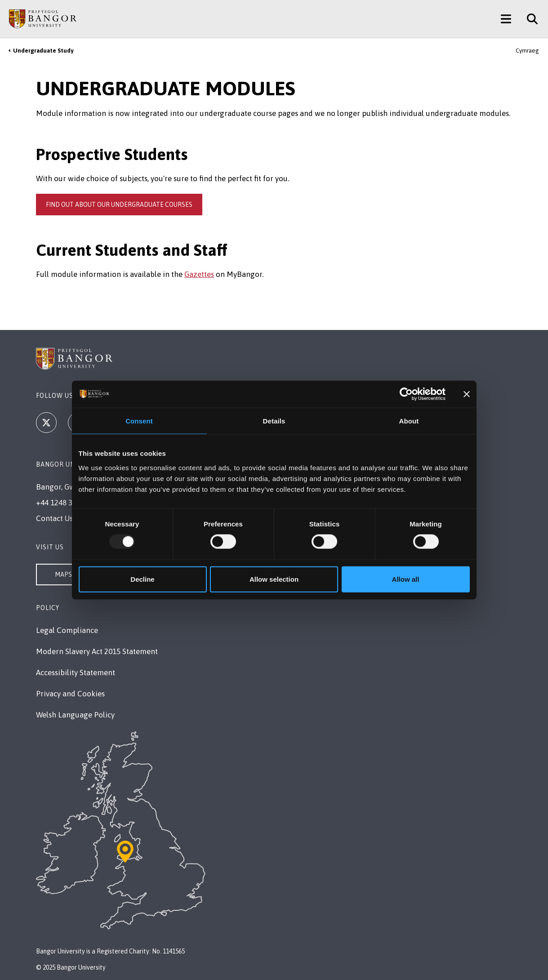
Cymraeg (527, 51)
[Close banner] (467, 394)
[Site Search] (529, 19)
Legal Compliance (67, 630)
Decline (142, 579)
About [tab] (409, 421)
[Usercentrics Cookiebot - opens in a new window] (406, 394)
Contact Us (54, 518)
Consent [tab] (139, 421)
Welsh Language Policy (75, 715)
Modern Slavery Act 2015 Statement (97, 651)
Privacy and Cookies (70, 694)
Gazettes (199, 274)
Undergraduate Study (43, 51)
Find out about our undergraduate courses (119, 205)
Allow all (406, 579)
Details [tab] (274, 421)
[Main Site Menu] (506, 19)
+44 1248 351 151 (65, 503)
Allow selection (274, 579)
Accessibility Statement (76, 673)
